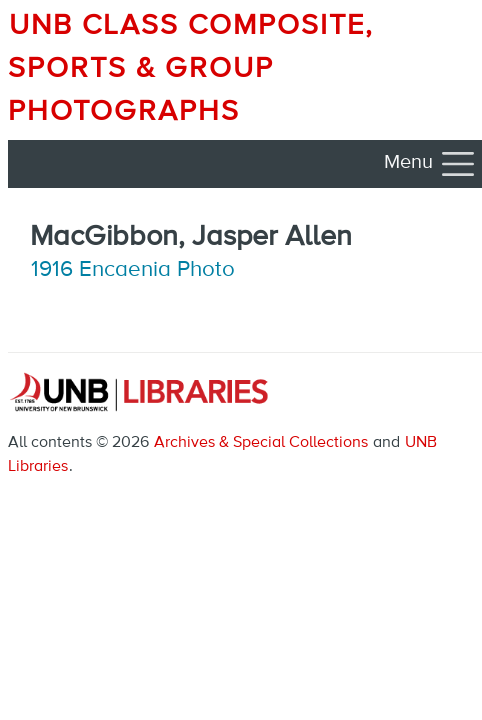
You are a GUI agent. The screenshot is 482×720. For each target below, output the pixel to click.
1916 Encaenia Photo (133, 270)
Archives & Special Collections (261, 443)
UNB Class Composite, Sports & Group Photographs (191, 69)
